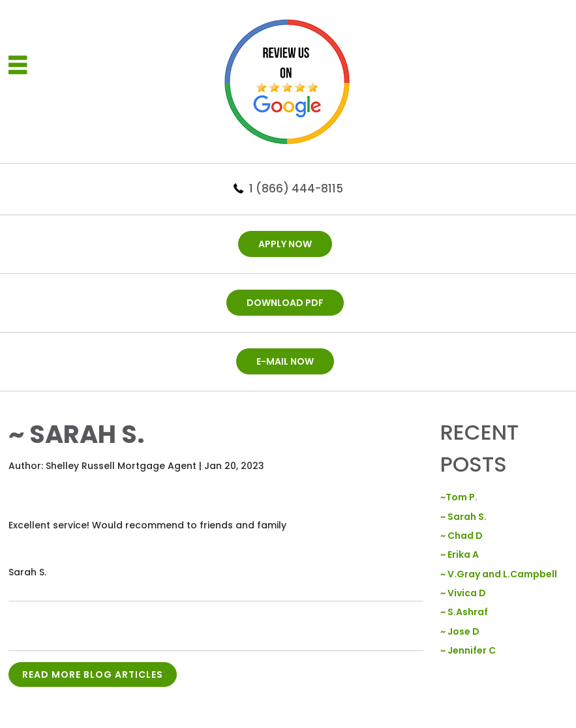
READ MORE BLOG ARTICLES (93, 675)
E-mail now (285, 361)
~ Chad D (462, 536)
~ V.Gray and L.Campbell (499, 574)
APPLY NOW (285, 244)
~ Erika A (460, 554)
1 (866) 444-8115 (296, 189)
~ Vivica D (463, 593)
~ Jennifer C (468, 650)
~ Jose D (460, 631)
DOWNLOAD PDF (285, 303)
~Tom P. (459, 497)
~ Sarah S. (463, 517)
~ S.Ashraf (464, 612)
